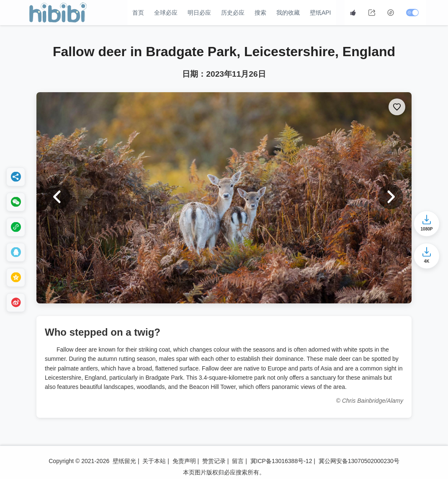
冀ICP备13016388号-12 (281, 461)
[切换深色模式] (413, 13)
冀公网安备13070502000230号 (359, 461)
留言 (238, 461)
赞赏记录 (214, 461)
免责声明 (184, 461)
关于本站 (154, 461)
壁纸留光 (124, 461)
